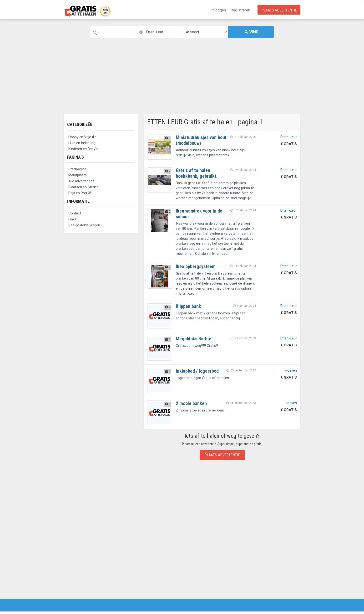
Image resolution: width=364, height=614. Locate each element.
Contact (75, 213)
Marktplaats (78, 175)
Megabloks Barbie (193, 339)
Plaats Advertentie (279, 10)
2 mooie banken (191, 403)
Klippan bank (188, 306)
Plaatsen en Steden (83, 187)
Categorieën (80, 124)
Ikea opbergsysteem (196, 266)
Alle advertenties (81, 181)
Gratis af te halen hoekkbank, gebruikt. (197, 173)
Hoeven (291, 370)
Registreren (240, 10)
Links (72, 219)
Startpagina (77, 169)
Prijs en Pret (80, 193)
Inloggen (219, 10)
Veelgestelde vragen (84, 225)
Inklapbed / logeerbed (197, 371)
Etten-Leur (289, 137)
